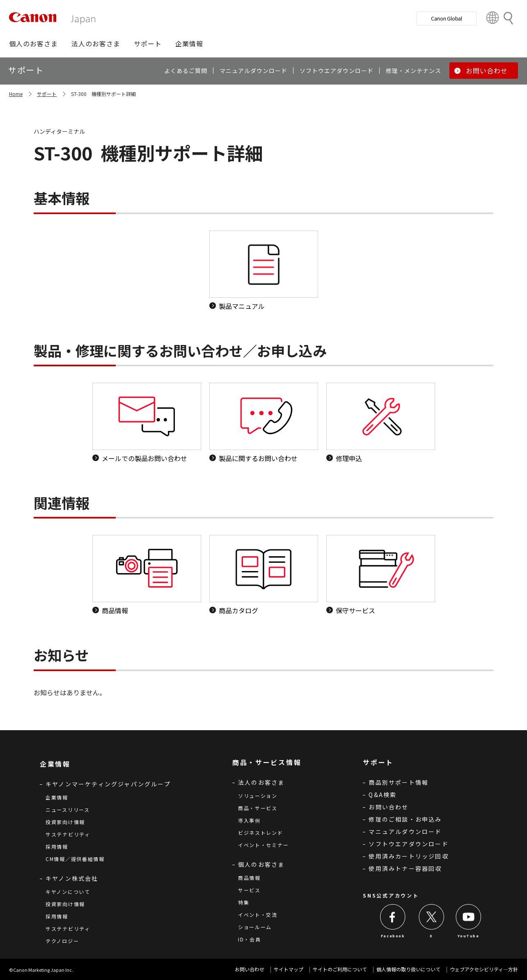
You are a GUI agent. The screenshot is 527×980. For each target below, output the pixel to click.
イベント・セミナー (263, 845)
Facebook (393, 936)
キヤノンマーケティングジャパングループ (108, 784)
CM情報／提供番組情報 (75, 859)
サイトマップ (289, 969)
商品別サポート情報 (399, 782)
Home (16, 94)
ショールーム (255, 927)
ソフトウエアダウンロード (408, 844)
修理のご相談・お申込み (405, 819)
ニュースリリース (68, 810)
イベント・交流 (258, 915)
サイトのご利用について (340, 969)
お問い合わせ (388, 807)
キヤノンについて (68, 892)
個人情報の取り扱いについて (408, 969)
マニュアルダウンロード (405, 832)
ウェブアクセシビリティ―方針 (484, 969)
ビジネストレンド (261, 833)
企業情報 (57, 797)
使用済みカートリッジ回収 (408, 856)
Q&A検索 (383, 795)
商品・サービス (258, 808)
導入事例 (249, 820)
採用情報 (57, 846)
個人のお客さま (261, 864)
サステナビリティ (68, 834)
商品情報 (249, 878)
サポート (47, 94)
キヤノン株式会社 (72, 878)
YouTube (468, 936)
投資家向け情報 (65, 822)
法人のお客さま (261, 782)
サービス (249, 890)
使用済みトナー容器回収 (405, 868)
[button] (33, 43)
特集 (244, 902)
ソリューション (258, 796)
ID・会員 (250, 939)
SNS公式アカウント (391, 895)
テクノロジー (62, 941)
